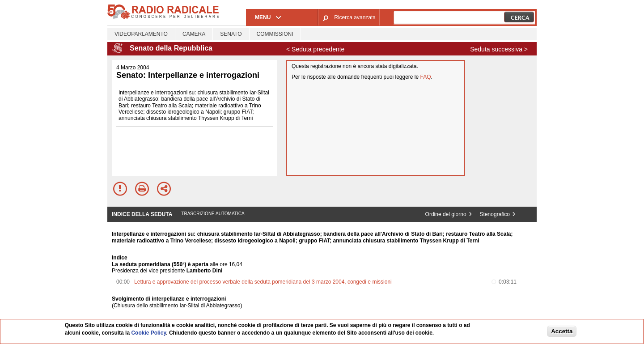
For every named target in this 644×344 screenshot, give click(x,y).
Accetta (562, 331)
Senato (231, 34)
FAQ (426, 77)
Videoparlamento (141, 34)
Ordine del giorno (446, 214)
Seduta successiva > (499, 49)
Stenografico (495, 214)
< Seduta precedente (315, 49)
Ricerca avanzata (355, 17)
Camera (194, 34)
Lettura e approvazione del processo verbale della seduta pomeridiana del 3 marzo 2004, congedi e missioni (263, 282)
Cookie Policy (148, 333)
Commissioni (275, 34)
